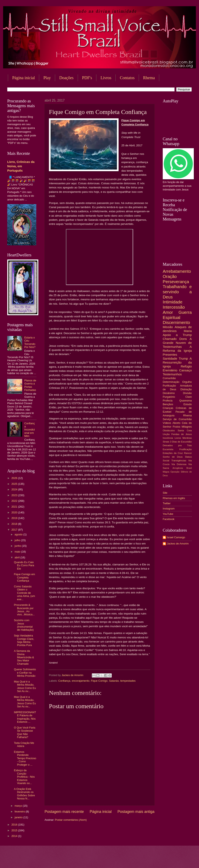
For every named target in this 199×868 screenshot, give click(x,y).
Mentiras (187, 438)
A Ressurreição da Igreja (177, 362)
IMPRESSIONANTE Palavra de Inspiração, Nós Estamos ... (25, 717)
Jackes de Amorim (178, 544)
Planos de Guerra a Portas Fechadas (30, 385)
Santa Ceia (185, 430)
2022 (15, 501)
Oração (170, 276)
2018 (15, 524)
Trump (183, 358)
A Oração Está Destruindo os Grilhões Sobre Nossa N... (24, 794)
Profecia (168, 401)
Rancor (188, 453)
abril (17, 557)
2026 (15, 478)
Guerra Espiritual (177, 315)
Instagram (169, 509)
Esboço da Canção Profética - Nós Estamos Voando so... (24, 777)
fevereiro (20, 812)
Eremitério (170, 370)
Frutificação (186, 449)
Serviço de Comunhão (177, 419)
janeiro (19, 817)
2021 (15, 507)
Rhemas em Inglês (174, 498)
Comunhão (169, 378)
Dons (183, 339)
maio (18, 552)
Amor (168, 312)
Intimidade (173, 302)
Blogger (133, 860)
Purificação (169, 386)
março (19, 806)
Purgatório (169, 397)
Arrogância (178, 468)
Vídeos (167, 423)
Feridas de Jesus (182, 434)
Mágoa (166, 472)
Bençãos (168, 404)
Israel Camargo (176, 537)
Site (165, 493)
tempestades (128, 681)
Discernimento (176, 322)
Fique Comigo (99, 681)
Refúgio (186, 366)
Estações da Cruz (173, 453)
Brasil (189, 468)
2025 (15, 484)
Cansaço (185, 370)
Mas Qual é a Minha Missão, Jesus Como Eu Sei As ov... (25, 686)
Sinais (166, 442)
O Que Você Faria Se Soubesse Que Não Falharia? (25, 732)
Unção (166, 434)
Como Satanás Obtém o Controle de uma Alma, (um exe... (24, 593)
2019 (15, 518)
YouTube (168, 514)
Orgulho (187, 382)
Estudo (188, 404)
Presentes (170, 355)
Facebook (169, 519)
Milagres (187, 427)
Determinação (171, 382)
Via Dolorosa (179, 464)
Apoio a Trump (177, 335)
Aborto (176, 423)
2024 (15, 489)
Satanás (114, 681)
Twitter (167, 503)
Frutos (177, 427)
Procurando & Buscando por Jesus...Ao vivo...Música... (24, 610)
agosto (19, 534)
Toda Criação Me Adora (24, 744)
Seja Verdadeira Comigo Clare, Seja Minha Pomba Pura (24, 640)
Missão (168, 327)
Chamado (170, 339)
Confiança (64, 681)
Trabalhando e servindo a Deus (177, 292)
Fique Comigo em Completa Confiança (24, 577)
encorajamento (81, 681)
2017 (15, 530)
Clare (189, 397)
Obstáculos (169, 430)
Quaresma (186, 401)
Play (47, 78)
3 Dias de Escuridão (181, 442)
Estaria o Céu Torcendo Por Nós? (30, 342)
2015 (15, 830)
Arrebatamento (177, 271)
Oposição (175, 472)
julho (18, 540)
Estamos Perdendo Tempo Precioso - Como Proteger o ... (25, 758)
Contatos (127, 78)
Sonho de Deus (173, 457)
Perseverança (176, 282)
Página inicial (24, 78)
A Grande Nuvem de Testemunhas (177, 343)
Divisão (187, 393)
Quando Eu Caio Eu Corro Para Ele (24, 565)
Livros (106, 78)
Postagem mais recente (64, 812)
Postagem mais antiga (136, 812)
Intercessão (174, 307)
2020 (15, 512)
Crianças (168, 408)
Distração (186, 389)
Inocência (168, 438)
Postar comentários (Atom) (71, 820)
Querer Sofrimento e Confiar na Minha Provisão (25, 673)
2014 (15, 836)
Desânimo (169, 393)
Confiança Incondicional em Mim (30, 430)
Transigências (179, 461)
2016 (15, 825)
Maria (188, 331)
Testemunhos (172, 374)
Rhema (187, 415)
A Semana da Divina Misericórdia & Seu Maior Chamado (24, 657)
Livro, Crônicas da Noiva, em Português (21, 166)
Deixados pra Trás (177, 445)
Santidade (170, 358)
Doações (66, 78)
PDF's (87, 78)
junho (18, 546)
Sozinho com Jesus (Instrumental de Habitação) (24, 625)
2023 (15, 495)
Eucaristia (168, 449)
